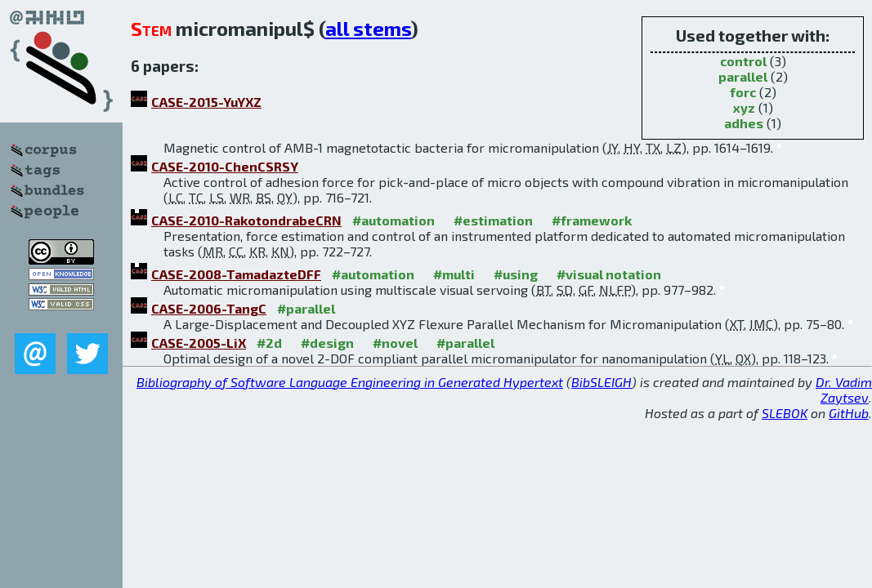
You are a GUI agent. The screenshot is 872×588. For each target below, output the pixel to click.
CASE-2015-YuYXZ (206, 102)
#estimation (493, 220)
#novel (395, 343)
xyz (744, 107)
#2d (269, 343)
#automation (394, 220)
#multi (454, 274)
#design (327, 343)
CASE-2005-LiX (199, 343)
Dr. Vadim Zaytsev (844, 390)
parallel (743, 76)
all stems (368, 28)
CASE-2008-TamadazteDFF (236, 274)
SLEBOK (785, 413)
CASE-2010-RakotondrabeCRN (246, 220)
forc (743, 92)
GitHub (849, 413)
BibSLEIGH (601, 382)
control (743, 61)
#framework (592, 220)
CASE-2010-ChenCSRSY (225, 166)
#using (516, 274)
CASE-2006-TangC (209, 308)
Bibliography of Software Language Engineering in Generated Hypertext (350, 382)
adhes (744, 123)
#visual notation (609, 274)
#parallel (306, 308)
